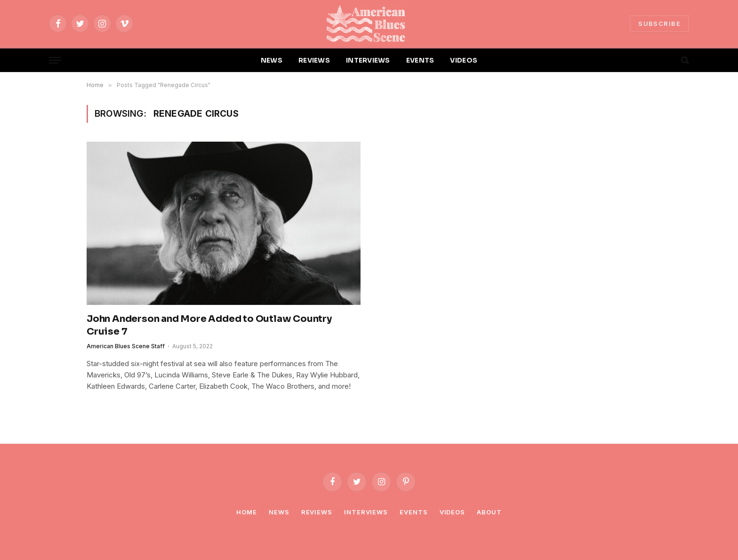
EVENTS (420, 60)
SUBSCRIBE (659, 24)
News (279, 512)
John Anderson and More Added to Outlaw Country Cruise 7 (209, 325)
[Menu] (55, 60)
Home (247, 512)
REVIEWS (314, 60)
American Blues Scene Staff (126, 346)
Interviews (366, 512)
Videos (452, 512)
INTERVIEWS (368, 60)
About (489, 512)
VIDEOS (464, 60)
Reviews (317, 512)
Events (413, 512)
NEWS (272, 60)
